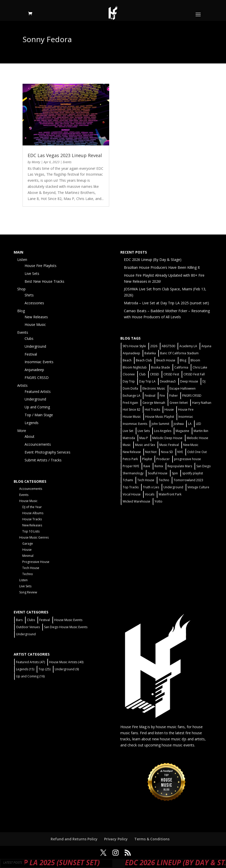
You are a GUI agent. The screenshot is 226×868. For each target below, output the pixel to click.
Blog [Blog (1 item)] (183, 360)
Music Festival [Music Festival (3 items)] (169, 445)
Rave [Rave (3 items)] (147, 466)
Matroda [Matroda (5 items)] (129, 438)
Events (67, 162)
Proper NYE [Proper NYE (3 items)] (131, 466)
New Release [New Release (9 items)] (132, 452)
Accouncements (38, 444)
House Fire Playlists (41, 266)
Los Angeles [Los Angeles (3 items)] (163, 431)
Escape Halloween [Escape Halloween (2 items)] (183, 388)
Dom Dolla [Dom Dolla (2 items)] (130, 388)
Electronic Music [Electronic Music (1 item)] (154, 388)
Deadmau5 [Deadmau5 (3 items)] (168, 381)
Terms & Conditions (152, 839)
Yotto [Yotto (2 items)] (158, 501)
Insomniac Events (39, 362)
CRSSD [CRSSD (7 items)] (155, 374)
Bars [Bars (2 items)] (19, 620)
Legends (32, 423)
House (27, 550)
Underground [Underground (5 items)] (173, 487)
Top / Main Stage (39, 415)
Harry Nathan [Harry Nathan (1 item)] (202, 403)
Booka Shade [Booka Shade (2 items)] (161, 367)
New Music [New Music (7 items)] (191, 445)
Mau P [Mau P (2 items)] (144, 438)
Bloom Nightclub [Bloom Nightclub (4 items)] (135, 367)
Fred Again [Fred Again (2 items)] (130, 403)
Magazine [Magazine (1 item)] (182, 431)
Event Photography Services (48, 452)
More (22, 431)
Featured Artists (38, 391)
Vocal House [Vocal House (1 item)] (132, 494)
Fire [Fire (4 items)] (162, 396)
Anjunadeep (34, 370)
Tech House (31, 568)
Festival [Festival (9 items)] (45, 620)
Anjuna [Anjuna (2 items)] (206, 346)
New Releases (36, 317)
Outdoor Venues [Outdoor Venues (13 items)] (28, 627)
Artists (22, 385)
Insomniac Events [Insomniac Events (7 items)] (135, 424)
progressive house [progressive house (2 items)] (187, 459)
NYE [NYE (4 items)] (180, 452)
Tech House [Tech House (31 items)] (146, 480)
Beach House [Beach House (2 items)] (166, 360)
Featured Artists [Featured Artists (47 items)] (30, 662)
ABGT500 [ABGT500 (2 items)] (168, 346)
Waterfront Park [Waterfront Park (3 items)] (170, 494)
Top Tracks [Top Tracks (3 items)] (131, 487)
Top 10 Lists (31, 531)
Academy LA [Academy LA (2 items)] (188, 346)
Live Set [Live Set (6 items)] (128, 431)
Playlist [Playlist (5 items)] (147, 459)
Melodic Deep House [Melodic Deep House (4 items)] (167, 438)
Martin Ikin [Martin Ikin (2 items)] (201, 431)
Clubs (29, 338)
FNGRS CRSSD (37, 378)
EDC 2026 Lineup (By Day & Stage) (153, 260)
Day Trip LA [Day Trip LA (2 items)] (147, 381)
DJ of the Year (32, 507)
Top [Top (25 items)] (44, 669)
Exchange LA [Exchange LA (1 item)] (131, 396)
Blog (21, 311)
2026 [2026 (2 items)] (154, 346)
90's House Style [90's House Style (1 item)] (134, 346)
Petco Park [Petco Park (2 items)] (130, 459)
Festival (31, 354)
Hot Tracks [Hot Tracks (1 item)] (152, 410)
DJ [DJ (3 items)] (204, 381)
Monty (36, 162)
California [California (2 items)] (181, 367)
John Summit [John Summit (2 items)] (160, 424)
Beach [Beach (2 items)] (127, 360)
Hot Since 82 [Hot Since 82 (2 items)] (131, 410)
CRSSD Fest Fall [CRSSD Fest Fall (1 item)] (194, 374)
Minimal (28, 556)
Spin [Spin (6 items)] (175, 473)
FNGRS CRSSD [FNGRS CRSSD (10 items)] (192, 396)
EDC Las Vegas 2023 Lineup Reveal (65, 155)
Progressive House (36, 562)
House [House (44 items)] (169, 410)
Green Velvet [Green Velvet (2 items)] (179, 403)
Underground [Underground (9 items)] (67, 669)
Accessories (34, 303)
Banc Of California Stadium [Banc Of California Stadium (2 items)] (179, 353)
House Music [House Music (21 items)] (132, 417)
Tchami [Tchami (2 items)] (128, 480)
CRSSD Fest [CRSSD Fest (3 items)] (171, 374)
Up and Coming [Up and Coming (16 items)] (30, 676)
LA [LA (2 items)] (190, 424)
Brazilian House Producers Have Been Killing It (162, 267)
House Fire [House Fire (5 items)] (186, 410)
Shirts (29, 295)
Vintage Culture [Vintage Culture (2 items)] (198, 487)
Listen (22, 260)
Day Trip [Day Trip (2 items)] (129, 381)
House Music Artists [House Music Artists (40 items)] (66, 662)
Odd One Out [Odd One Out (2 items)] (197, 452)
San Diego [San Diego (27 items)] (204, 466)
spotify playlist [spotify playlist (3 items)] (193, 473)
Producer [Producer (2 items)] (163, 459)
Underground (35, 346)
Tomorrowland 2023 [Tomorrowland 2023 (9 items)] (188, 480)
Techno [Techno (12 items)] (164, 480)
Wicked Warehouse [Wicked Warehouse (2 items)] (136, 501)
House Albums (33, 513)
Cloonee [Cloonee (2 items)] (129, 374)
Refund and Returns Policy (74, 839)
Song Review (28, 592)
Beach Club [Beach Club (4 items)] (144, 360)
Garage (28, 544)
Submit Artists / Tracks (43, 460)
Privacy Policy (116, 839)
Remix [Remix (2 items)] (159, 466)
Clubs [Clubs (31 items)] (31, 620)
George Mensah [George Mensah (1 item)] (154, 403)
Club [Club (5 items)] (142, 374)
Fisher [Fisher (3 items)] (174, 396)
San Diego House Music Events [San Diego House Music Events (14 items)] (66, 627)
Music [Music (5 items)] (127, 445)
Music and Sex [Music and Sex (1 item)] (145, 445)
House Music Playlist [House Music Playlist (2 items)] (160, 417)
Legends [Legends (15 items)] (25, 669)
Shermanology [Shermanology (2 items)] (133, 473)
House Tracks (32, 519)
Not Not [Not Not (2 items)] (151, 452)
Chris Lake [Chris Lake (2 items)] (200, 367)
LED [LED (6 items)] (199, 424)
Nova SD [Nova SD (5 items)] (167, 452)
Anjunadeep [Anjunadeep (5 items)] (131, 353)
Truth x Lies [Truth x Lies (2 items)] (151, 487)
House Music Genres (34, 537)
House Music (35, 324)
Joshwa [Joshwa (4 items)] (179, 424)
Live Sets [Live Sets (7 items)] (144, 431)
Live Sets (32, 273)
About (30, 436)
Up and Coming (37, 407)
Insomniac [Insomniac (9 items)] (186, 417)
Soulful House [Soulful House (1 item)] (158, 473)
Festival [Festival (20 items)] (150, 396)
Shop (21, 289)
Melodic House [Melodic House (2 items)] (197, 438)
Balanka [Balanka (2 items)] (150, 353)
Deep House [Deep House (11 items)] (189, 381)
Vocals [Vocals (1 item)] (150, 494)
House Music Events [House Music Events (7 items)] (68, 620)
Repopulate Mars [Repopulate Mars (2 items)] (180, 466)
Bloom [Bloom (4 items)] (195, 360)
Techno (28, 574)
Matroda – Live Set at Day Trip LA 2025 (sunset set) (166, 303)
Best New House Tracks (44, 281)
